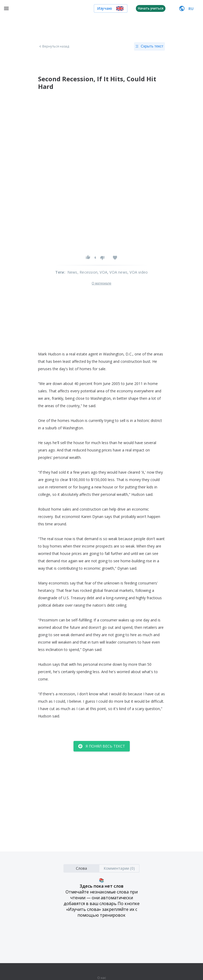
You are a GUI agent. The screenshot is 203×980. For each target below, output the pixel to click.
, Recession (87, 272)
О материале (101, 283)
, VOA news (117, 272)
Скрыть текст (149, 46)
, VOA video (138, 272)
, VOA (102, 272)
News (72, 272)
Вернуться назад (54, 46)
